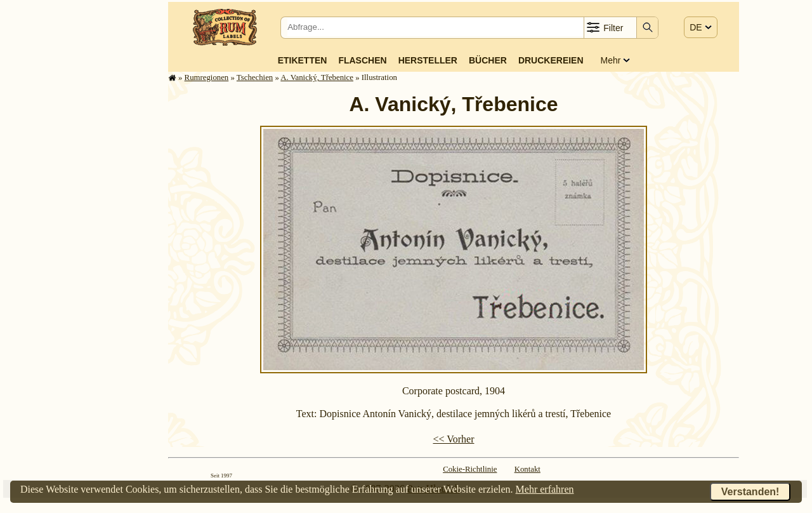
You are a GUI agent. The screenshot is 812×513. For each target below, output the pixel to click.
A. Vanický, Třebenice (317, 77)
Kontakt (527, 469)
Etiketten (303, 60)
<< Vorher (453, 439)
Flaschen (362, 60)
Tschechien (255, 77)
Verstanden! (750, 492)
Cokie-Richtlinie (470, 469)
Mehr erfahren (545, 489)
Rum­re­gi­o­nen (207, 77)
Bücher (488, 60)
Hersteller (428, 60)
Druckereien (551, 60)
